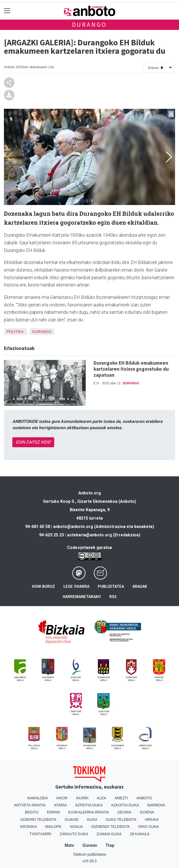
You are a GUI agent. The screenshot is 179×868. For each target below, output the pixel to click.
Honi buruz (44, 587)
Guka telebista (121, 820)
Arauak (140, 587)
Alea (101, 798)
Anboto (144, 798)
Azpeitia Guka (89, 805)
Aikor (62, 798)
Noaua (76, 827)
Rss (113, 597)
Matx (69, 845)
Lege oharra (76, 587)
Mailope (53, 827)
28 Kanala (140, 834)
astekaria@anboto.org (89, 535)
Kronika (28, 827)
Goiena (147, 812)
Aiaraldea (38, 798)
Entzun (156, 68)
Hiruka (152, 820)
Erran (53, 812)
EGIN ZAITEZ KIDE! (33, 442)
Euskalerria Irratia (88, 812)
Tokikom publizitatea (89, 854)
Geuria (124, 812)
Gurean (90, 845)
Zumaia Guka (109, 834)
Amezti (121, 798)
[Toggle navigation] (7, 11)
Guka (92, 820)
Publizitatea (111, 587)
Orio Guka (148, 827)
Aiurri (82, 798)
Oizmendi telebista (110, 827)
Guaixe (72, 820)
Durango (90, 25)
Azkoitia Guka (125, 805)
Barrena (156, 805)
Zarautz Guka (74, 834)
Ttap (110, 845)
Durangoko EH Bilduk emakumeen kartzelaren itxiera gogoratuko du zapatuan (131, 369)
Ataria (60, 805)
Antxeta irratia (30, 805)
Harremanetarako (82, 597)
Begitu (32, 812)
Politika (15, 332)
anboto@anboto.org (73, 527)
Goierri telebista (38, 820)
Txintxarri (40, 834)
